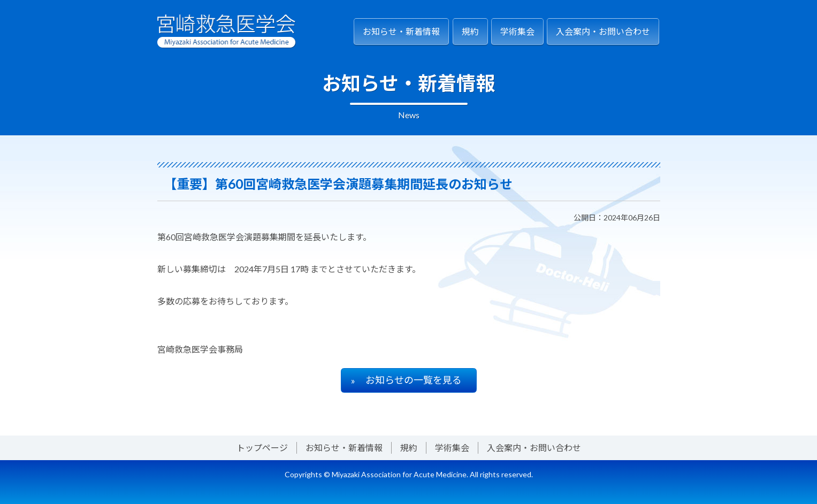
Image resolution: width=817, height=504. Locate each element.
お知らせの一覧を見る (414, 380)
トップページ (262, 448)
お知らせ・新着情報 (401, 31)
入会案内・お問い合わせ (603, 31)
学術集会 (517, 31)
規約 (470, 31)
